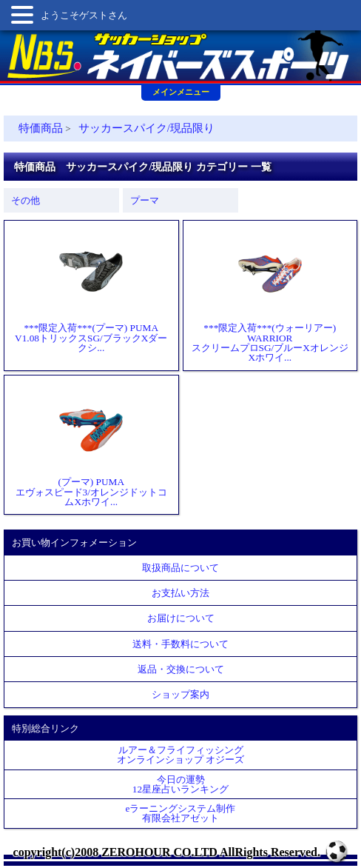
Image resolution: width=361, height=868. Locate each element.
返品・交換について (181, 669)
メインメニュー (181, 92)
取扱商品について (180, 568)
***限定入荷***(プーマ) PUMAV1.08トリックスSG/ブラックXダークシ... (91, 290)
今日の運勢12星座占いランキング (180, 784)
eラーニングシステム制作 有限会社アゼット (181, 813)
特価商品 (41, 128)
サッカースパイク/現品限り (146, 128)
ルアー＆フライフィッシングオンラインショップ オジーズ (180, 755)
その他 (26, 200)
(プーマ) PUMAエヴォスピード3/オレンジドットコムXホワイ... (91, 445)
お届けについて (181, 618)
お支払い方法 (180, 593)
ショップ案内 (180, 694)
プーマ (145, 200)
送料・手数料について (180, 644)
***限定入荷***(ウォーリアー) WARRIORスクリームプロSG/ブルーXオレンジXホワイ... (270, 295)
